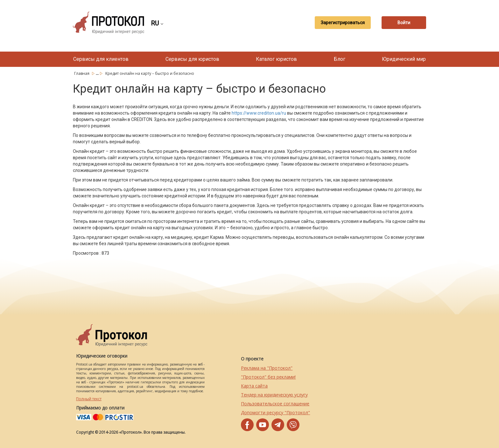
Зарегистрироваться (343, 23)
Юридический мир (404, 59)
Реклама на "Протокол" (267, 368)
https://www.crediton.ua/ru (259, 113)
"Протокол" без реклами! (268, 377)
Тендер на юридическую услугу (274, 395)
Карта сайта (254, 386)
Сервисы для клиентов (101, 59)
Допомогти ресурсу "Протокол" (275, 412)
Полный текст (89, 399)
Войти (404, 23)
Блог (340, 59)
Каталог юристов (276, 59)
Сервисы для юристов (192, 59)
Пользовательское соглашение (275, 404)
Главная (82, 73)
